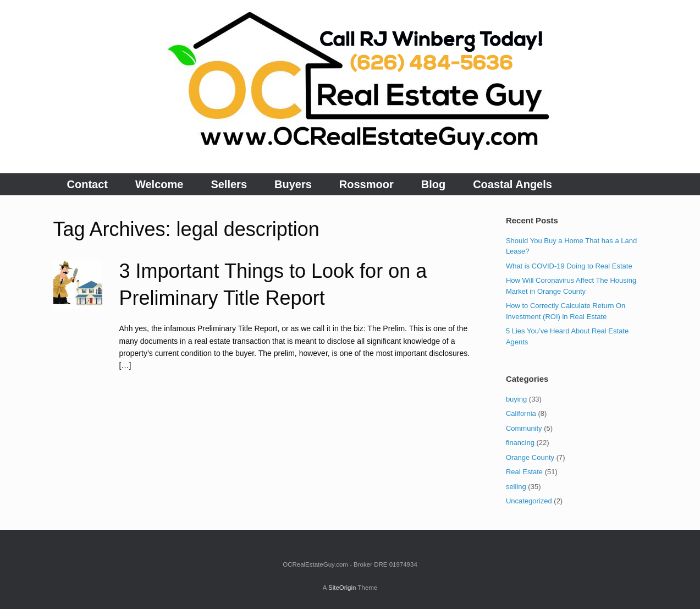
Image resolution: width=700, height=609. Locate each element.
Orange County (530, 457)
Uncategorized (529, 501)
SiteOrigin (342, 588)
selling (516, 487)
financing (520, 443)
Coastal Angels (512, 184)
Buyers (293, 184)
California (521, 413)
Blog (433, 184)
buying (516, 399)
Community (524, 428)
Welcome (159, 184)
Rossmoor (366, 184)
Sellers (229, 184)
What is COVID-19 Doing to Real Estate (569, 266)
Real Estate (524, 472)
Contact (87, 184)
